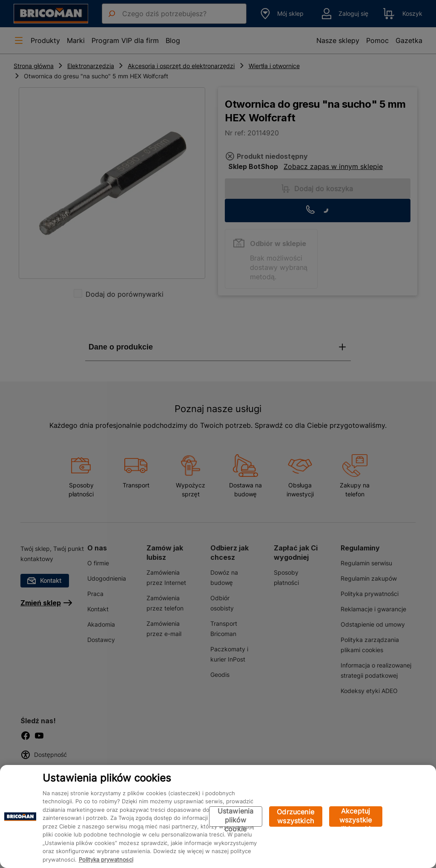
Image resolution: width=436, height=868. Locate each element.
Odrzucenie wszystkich (295, 816)
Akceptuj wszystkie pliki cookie (356, 817)
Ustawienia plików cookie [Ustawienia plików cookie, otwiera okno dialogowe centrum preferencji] (236, 817)
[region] (218, 816)
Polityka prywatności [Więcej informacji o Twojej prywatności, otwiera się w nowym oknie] (106, 859)
